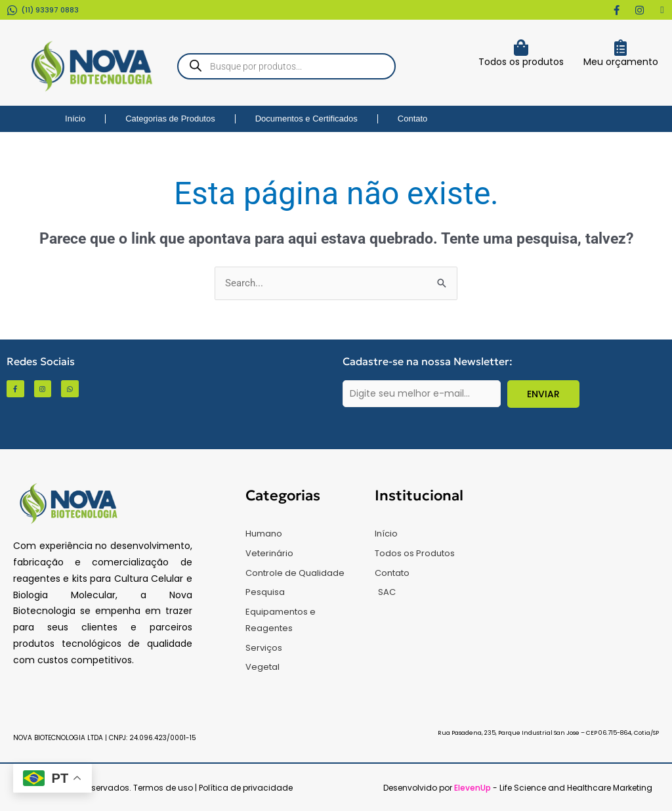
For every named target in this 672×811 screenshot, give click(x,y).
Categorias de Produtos (170, 119)
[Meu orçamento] (620, 48)
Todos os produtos (521, 62)
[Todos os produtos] (521, 48)
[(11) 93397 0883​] (12, 10)
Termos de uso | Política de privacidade (213, 788)
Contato (413, 119)
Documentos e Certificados (306, 119)
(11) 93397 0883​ (50, 10)
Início (75, 119)
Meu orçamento (621, 62)
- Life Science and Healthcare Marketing (553, 788)
